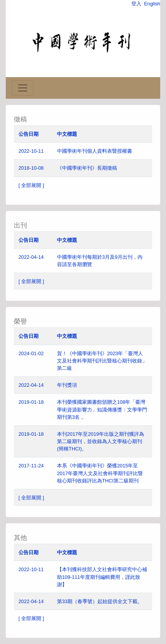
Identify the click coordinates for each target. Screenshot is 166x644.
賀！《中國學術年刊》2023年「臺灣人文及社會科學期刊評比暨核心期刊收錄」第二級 (102, 361)
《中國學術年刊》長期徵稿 (87, 168)
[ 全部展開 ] (31, 185)
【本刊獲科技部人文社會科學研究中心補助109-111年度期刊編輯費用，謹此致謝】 (102, 577)
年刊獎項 (67, 385)
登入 (136, 4)
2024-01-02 (31, 353)
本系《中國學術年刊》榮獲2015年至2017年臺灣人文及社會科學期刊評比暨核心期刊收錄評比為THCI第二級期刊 (100, 473)
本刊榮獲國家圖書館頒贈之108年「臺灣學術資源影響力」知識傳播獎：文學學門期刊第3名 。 (102, 409)
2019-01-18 (31, 402)
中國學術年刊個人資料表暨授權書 (95, 151)
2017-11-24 (31, 466)
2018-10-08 (31, 168)
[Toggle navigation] (23, 88)
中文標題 (67, 134)
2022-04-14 (31, 257)
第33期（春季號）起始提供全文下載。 (100, 601)
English (152, 4)
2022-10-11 (31, 151)
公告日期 (29, 134)
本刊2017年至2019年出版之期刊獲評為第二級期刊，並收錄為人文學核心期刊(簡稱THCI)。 (101, 441)
